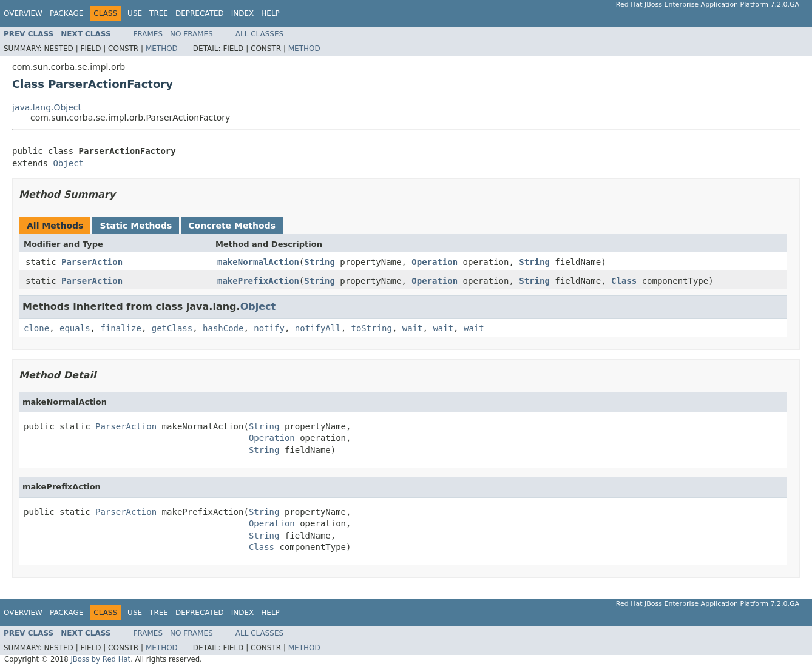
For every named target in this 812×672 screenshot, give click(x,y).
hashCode (223, 328)
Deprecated (200, 13)
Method (162, 49)
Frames (148, 34)
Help (270, 13)
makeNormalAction (258, 262)
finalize (120, 328)
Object (68, 163)
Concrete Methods (232, 226)
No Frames (191, 34)
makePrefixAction (258, 281)
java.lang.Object (47, 107)
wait (413, 328)
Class (624, 281)
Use (135, 13)
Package (66, 13)
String (320, 262)
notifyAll (318, 328)
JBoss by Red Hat (100, 659)
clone (36, 328)
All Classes (259, 34)
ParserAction (92, 262)
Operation (435, 262)
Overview (23, 13)
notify (269, 328)
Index (243, 13)
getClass (172, 328)
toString (372, 328)
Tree (159, 13)
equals (75, 328)
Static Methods (136, 226)
